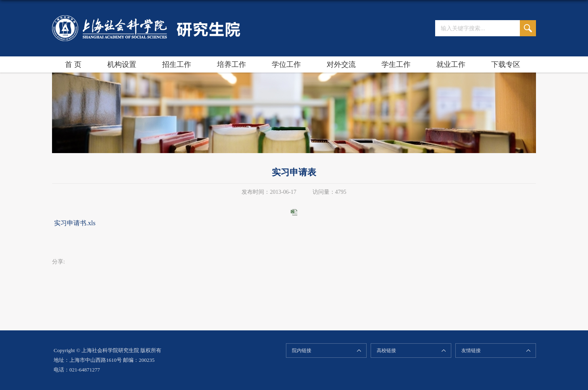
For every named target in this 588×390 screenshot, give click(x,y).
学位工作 (286, 64)
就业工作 (451, 64)
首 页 (73, 64)
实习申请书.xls (75, 223)
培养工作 (231, 64)
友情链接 (471, 351)
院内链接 (302, 351)
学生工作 (396, 64)
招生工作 (177, 64)
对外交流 (341, 64)
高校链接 (386, 351)
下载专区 (506, 64)
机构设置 (122, 64)
